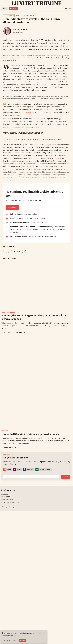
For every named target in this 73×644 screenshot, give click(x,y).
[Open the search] (66, 8)
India (5, 104)
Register (65, 477)
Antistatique (11, 507)
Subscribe (13, 8)
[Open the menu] (70, 8)
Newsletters (6, 497)
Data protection (7, 500)
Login (5, 8)
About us (5, 494)
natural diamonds (27, 112)
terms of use (13, 636)
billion (37, 145)
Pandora (6, 164)
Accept (22, 640)
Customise (6, 640)
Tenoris (57, 158)
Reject (15, 640)
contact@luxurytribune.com (10, 502)
